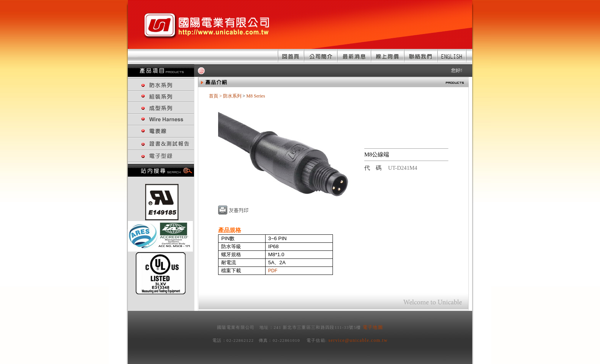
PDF (273, 271)
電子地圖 (373, 327)
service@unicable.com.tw (358, 340)
